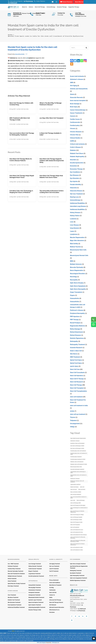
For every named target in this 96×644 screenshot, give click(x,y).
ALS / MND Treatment (13, 564)
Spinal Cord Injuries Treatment (36, 603)
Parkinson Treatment (13, 567)
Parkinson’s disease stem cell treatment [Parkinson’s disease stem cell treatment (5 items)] (77, 482)
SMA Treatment (75, 357)
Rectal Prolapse (75, 323)
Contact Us (52, 596)
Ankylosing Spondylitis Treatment (37, 608)
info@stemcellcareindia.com (77, 596)
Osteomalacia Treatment (35, 591)
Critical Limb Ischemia (77, 145)
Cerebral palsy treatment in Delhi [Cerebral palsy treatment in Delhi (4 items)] (78, 460)
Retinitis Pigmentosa (77, 339)
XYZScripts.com (55, 643)
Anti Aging (73, 86)
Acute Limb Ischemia (77, 77)
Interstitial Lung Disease (78, 207)
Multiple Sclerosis (76, 265)
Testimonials (52, 591)
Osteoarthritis (75, 299)
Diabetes (73, 151)
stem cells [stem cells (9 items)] (73, 501)
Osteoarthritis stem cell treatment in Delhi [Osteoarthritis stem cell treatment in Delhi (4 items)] (79, 476)
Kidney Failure (75, 216)
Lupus (72, 232)
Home (10, 35)
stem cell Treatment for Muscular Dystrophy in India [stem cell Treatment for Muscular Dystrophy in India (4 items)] (78, 541)
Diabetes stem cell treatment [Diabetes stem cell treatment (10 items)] (77, 462)
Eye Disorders (75, 179)
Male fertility (74, 244)
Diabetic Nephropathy (77, 157)
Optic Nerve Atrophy (77, 283)
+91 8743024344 (28, 1)
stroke (72, 412)
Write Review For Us (54, 610)
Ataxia (72, 95)
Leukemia (73, 219)
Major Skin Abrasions (77, 241)
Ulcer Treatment (12, 596)
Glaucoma (73, 188)
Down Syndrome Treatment (15, 605)
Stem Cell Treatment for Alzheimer (16, 574)
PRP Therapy (74, 320)
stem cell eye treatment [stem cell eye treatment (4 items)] (76, 495)
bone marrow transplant (78, 101)
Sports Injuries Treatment (35, 605)
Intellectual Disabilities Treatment (16, 608)
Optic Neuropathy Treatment (77, 576)
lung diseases (75, 229)
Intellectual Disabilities (77, 204)
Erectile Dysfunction (77, 163)
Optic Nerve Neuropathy (78, 290)
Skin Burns (74, 354)
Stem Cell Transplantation (78, 392)
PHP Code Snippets (41, 643)
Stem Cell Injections (77, 376)
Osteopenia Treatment (34, 593)
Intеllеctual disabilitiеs (77, 210)
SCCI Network (53, 605)
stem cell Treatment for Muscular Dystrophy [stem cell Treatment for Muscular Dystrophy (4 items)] (78, 538)
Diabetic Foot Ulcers (77, 154)
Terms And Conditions (55, 583)
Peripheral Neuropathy (77, 314)
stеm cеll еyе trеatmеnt (78, 415)
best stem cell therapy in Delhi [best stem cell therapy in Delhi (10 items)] (77, 446)
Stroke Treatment (12, 579)
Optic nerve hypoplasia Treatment (79, 579)
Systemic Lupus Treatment (35, 601)
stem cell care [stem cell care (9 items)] (74, 490)
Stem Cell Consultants (77, 373)
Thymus (73, 418)
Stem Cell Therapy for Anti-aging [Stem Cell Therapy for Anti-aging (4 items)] (78, 506)
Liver (72, 222)
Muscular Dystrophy (77, 268)
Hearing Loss (74, 197)
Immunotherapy (75, 201)
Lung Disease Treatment (35, 574)
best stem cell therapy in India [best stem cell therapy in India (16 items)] (77, 449)
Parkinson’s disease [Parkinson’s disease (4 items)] (75, 479)
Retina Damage (75, 329)
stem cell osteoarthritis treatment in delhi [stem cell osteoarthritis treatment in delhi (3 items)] (78, 498)
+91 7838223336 (12, 3)
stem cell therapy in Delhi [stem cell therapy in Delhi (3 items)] (76, 520)
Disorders (73, 160)
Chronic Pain (74, 135)
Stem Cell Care (75, 370)
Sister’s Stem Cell (76, 351)
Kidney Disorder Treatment (35, 567)
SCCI (13, 632)
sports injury (74, 367)
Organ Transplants (76, 293)
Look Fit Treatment (54, 569)
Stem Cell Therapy (76, 385)
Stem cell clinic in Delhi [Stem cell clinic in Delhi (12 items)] (76, 492)
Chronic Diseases (76, 132)
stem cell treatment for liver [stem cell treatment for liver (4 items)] (77, 533)
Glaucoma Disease (76, 191)
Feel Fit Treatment (54, 572)
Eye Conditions (75, 173)
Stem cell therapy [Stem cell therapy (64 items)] (81, 501)
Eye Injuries (74, 182)
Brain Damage (75, 104)
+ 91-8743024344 (81, 611)
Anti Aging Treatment (55, 564)
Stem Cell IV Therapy (77, 379)
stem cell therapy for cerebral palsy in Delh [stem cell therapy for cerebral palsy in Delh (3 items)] (79, 509)
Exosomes (73, 166)
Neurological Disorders (78, 274)
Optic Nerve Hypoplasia (78, 287)
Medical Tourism (75, 247)
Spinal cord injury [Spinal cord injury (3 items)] (74, 488)
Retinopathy (74, 342)
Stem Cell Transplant (77, 389)
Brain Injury (74, 107)
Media (51, 598)
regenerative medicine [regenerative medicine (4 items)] (75, 485)
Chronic (73, 129)
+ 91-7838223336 (82, 609)
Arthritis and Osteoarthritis (79, 89)
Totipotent (73, 421)
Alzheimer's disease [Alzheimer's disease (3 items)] (75, 441)
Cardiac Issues (75, 120)
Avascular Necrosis (76, 98)
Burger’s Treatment (33, 572)
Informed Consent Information (57, 608)
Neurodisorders (14, 560)
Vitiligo (72, 427)
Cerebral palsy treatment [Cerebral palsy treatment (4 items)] (76, 457)
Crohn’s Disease (75, 148)
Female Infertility (75, 185)
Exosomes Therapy (76, 170)
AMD (72, 83)
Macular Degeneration (77, 238)
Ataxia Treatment (12, 582)
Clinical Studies (75, 138)
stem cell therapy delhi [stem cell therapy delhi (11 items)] (76, 503)
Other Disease (13, 591)
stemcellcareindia (20, 55)
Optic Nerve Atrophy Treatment (78, 564)
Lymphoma (74, 235)
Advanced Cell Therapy (55, 601)
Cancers (73, 117)
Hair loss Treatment (76, 194)
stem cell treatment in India (79, 406)
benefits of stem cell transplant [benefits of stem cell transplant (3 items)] (77, 444)
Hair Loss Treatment (54, 567)
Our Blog (52, 588)
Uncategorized (75, 424)
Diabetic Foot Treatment (14, 601)
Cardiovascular (75, 123)
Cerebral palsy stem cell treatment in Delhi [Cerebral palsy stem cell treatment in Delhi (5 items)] (79, 454)
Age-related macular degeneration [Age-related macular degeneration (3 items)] (78, 439)
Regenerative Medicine (77, 326)
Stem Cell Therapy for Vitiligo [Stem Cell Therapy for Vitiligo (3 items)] (77, 515)
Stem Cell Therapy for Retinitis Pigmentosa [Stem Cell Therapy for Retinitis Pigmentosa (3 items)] (77, 512)
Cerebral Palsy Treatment (14, 569)
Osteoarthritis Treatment (35, 586)
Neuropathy (74, 280)
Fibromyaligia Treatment (35, 588)
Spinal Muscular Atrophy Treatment (17, 584)
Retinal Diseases (75, 336)
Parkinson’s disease (77, 311)
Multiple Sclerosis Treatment (15, 577)
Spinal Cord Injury (76, 361)
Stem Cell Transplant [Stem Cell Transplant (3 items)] (75, 525)
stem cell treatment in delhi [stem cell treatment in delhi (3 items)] (77, 548)
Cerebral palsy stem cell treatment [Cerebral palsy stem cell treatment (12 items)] (78, 451)
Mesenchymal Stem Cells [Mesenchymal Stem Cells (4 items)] (76, 467)
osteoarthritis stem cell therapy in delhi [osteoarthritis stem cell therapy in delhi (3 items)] (78, 473)
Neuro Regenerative (77, 271)
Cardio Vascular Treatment (35, 569)
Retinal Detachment (76, 333)
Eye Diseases (74, 176)
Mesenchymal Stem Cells (78, 250)
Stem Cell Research (76, 382)
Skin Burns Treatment (13, 598)
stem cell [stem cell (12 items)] (82, 488)
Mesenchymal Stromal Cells (79, 256)
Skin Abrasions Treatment (14, 603)
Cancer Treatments (76, 114)
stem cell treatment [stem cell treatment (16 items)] (75, 528)
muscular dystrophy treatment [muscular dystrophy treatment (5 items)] (77, 470)
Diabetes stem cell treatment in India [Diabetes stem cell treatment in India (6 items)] (79, 465)
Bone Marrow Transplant (55, 586)
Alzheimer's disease (77, 80)
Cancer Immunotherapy (78, 110)
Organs (72, 296)
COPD (72, 142)
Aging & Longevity (56, 560)
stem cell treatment (76, 397)
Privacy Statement (54, 581)
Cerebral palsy (75, 126)
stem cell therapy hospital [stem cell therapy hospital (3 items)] (76, 518)
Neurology (73, 277)
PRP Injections (75, 317)
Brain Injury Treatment (13, 587)
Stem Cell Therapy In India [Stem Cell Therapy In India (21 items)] (76, 523)
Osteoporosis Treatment (34, 596)
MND (72, 262)
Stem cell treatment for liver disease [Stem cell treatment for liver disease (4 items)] (79, 535)
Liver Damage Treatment (35, 564)
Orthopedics (33, 581)
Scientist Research (76, 348)
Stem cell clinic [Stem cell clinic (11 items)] (82, 490)
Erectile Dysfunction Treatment (36, 577)
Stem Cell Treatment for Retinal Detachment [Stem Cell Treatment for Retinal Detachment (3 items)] (77, 545)
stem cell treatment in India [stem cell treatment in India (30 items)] (77, 550)
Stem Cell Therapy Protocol (56, 603)
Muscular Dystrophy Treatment (16, 572)
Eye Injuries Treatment (76, 574)
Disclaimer (52, 613)
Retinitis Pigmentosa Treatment (78, 581)
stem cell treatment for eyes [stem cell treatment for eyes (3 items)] (77, 530)
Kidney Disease (75, 213)
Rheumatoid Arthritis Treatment (36, 598)
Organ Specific (34, 560)
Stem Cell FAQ (53, 593)
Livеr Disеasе (74, 225)
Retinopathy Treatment (77, 345)
